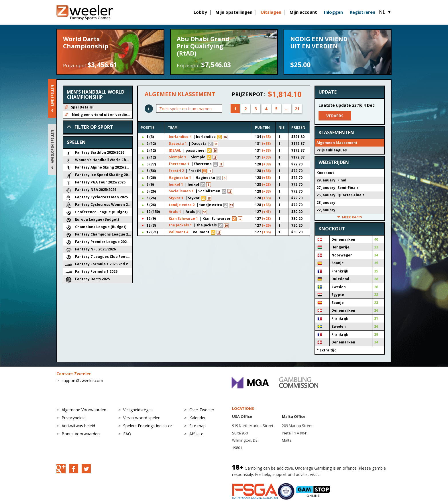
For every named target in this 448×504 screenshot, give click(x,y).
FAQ (127, 434)
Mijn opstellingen (234, 12)
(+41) (266, 212)
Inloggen (333, 12)
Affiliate (196, 434)
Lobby (200, 12)
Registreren (362, 12)
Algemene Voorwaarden (84, 410)
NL (385, 12)
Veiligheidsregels (138, 410)
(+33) (266, 137)
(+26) (266, 225)
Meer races (350, 217)
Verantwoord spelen (142, 418)
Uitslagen (271, 12)
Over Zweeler (202, 410)
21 (297, 109)
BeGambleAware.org (339, 474)
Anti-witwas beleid (78, 426)
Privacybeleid (74, 418)
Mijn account (303, 12)
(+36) (266, 171)
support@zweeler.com (82, 381)
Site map (198, 426)
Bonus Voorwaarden (81, 434)
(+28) (266, 184)
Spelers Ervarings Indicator (148, 426)
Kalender (198, 418)
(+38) (266, 164)
